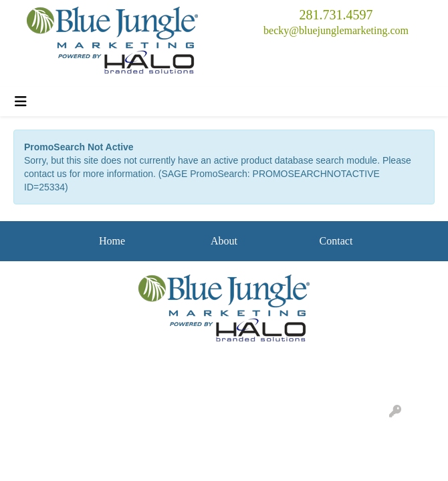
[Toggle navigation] (21, 102)
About (224, 241)
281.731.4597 (336, 15)
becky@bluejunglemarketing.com (336, 30)
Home (112, 241)
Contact (336, 241)
